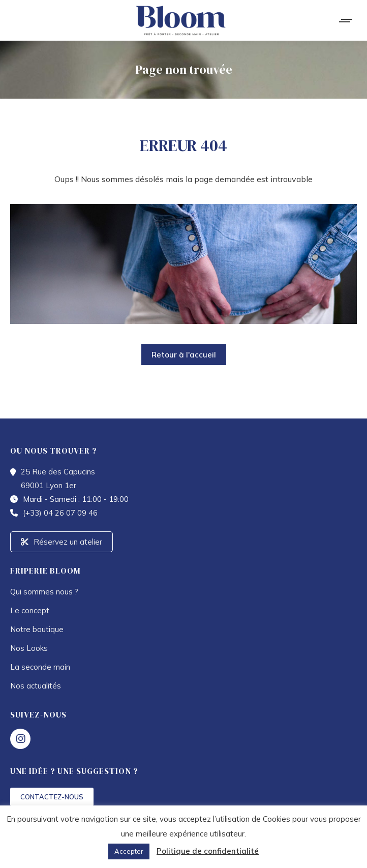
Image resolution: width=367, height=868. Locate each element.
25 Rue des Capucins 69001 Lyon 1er (58, 478)
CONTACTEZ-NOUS (52, 797)
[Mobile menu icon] (346, 21)
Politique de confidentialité (208, 851)
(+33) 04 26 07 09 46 (60, 513)
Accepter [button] (129, 851)
